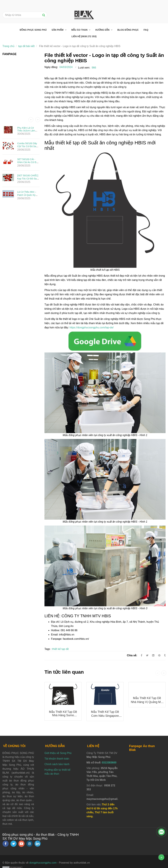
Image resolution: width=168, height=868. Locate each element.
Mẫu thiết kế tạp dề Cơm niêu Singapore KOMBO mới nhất (105, 716)
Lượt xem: (84, 68)
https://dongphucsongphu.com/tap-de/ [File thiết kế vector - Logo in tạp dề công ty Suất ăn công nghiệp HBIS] (92, 327)
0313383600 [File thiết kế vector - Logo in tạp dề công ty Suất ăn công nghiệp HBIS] (109, 763)
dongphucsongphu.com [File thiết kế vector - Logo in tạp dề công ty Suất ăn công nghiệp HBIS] (43, 863)
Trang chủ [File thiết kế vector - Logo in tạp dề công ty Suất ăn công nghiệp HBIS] (8, 46)
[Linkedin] (153, 655)
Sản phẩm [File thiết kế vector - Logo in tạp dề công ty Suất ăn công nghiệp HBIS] (58, 30)
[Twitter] (147, 655)
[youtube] (21, 844)
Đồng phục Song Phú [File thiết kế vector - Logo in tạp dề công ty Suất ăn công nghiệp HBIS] (33, 30)
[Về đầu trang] (161, 857)
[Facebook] (142, 655)
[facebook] (6, 844)
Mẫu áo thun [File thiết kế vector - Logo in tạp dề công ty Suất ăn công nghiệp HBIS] (80, 30)
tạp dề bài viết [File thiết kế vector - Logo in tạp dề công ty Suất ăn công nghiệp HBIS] (26, 46)
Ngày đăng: (51, 67)
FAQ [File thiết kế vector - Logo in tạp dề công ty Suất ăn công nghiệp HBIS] (146, 30)
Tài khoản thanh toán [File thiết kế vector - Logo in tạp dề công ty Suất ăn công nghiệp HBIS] (57, 759)
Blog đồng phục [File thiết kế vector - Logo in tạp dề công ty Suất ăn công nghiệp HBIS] (128, 30)
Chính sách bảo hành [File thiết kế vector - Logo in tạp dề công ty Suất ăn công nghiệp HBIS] (57, 764)
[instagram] (29, 844)
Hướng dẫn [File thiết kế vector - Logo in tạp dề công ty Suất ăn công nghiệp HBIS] (103, 30)
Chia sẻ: (132, 655)
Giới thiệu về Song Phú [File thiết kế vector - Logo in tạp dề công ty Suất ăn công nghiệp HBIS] (58, 753)
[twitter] (13, 844)
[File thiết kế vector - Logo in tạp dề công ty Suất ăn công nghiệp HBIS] (105, 341)
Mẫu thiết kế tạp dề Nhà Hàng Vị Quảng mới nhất (147, 702)
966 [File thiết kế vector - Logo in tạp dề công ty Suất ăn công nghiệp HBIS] (94, 68)
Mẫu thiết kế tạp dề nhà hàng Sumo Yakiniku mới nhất (63, 716)
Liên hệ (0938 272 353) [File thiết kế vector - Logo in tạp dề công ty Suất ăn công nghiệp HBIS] (84, 36)
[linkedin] (38, 844)
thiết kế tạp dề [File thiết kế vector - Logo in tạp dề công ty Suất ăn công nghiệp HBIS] (60, 649)
